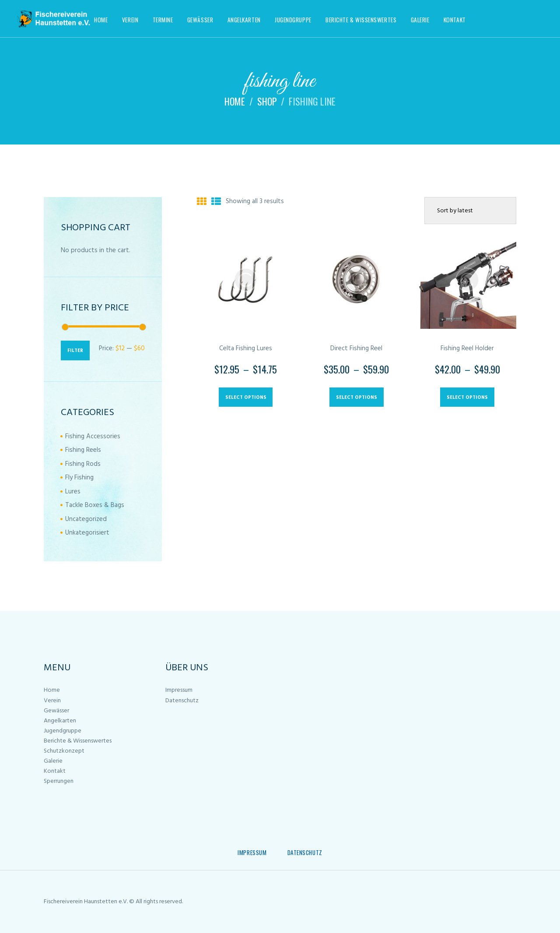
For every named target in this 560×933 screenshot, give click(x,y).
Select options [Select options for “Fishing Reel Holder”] (467, 398)
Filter (75, 351)
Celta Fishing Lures (246, 349)
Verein (52, 701)
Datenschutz (182, 701)
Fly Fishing (79, 478)
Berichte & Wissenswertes (78, 741)
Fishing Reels (83, 450)
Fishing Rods (83, 464)
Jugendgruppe (63, 731)
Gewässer (56, 711)
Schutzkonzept (64, 751)
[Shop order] (470, 211)
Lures (73, 492)
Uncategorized (86, 519)
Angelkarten (60, 721)
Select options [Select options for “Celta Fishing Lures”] (246, 398)
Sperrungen (59, 781)
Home (235, 101)
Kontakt (55, 771)
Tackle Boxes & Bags (95, 505)
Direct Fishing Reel (356, 349)
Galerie (53, 761)
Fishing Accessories (93, 437)
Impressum (179, 690)
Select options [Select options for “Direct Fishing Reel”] (357, 398)
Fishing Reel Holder (467, 349)
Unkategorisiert (87, 533)
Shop (267, 101)
